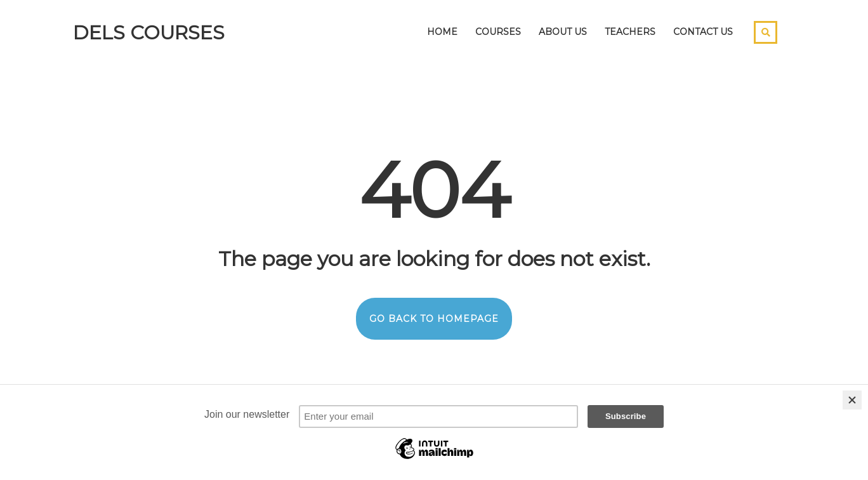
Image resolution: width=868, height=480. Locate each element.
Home (442, 32)
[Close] (852, 400)
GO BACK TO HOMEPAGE (434, 319)
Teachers (630, 32)
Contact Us (703, 32)
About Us (563, 32)
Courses (498, 32)
